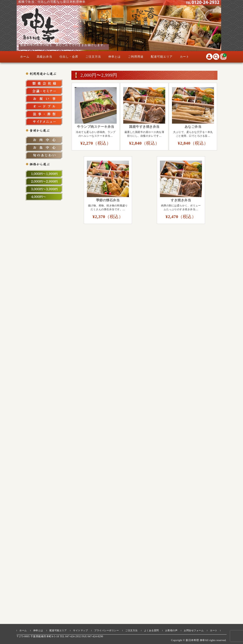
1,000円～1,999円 (44, 174)
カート (184, 57)
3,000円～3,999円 (44, 189)
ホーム (25, 57)
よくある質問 (151, 631)
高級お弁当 (44, 57)
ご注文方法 (93, 57)
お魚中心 (44, 148)
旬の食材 (44, 155)
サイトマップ (80, 631)
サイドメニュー (44, 122)
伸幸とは (114, 57)
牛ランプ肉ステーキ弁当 (96, 127)
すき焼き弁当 (181, 200)
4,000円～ (44, 197)
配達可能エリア (162, 57)
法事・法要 (44, 114)
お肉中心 (44, 140)
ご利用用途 (136, 57)
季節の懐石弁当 (108, 200)
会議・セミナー (44, 91)
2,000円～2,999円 (44, 181)
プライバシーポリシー (107, 631)
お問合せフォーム (194, 631)
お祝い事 (44, 99)
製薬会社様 (44, 83)
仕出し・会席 (69, 57)
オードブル (44, 106)
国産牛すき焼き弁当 (144, 127)
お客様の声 (171, 631)
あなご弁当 (193, 127)
